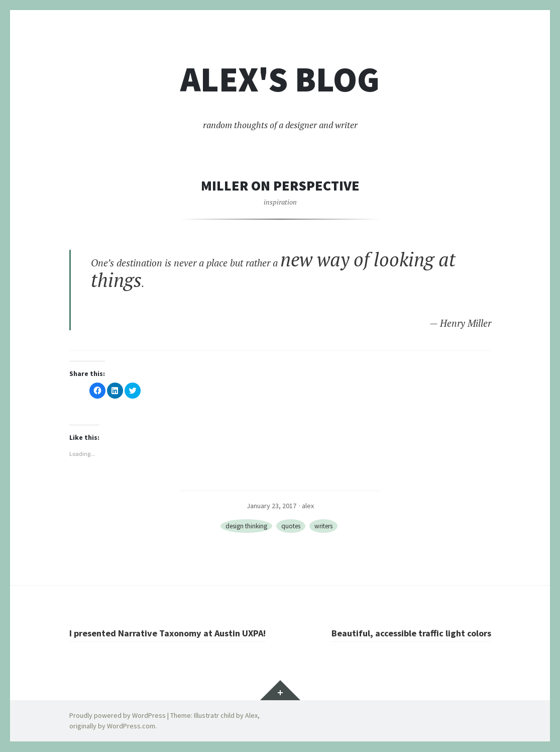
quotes (291, 526)
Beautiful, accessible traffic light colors (408, 633)
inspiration (280, 202)
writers (327, 526)
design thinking (243, 526)
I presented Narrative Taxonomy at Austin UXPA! (173, 633)
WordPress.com (131, 726)
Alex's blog (280, 79)
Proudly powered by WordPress (118, 716)
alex (308, 506)
